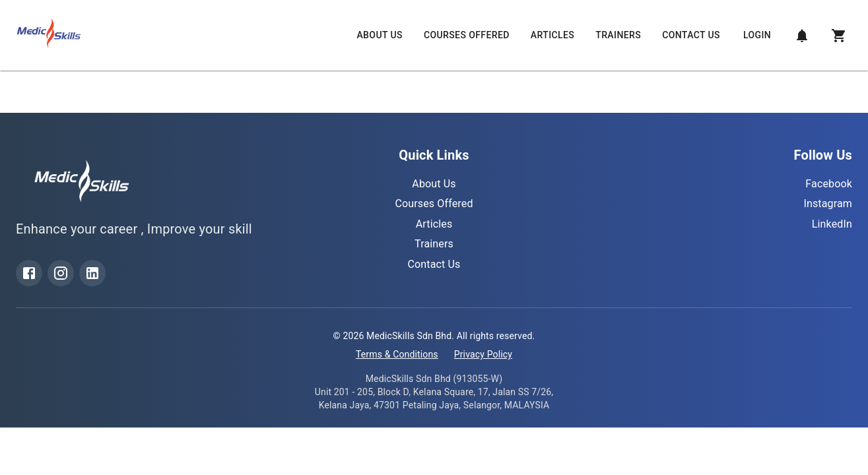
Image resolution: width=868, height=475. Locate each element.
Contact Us (691, 35)
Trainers (618, 35)
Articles (552, 35)
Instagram (828, 204)
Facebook (829, 184)
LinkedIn (832, 224)
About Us (379, 35)
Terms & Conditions (397, 354)
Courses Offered (467, 35)
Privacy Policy (483, 354)
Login (757, 35)
